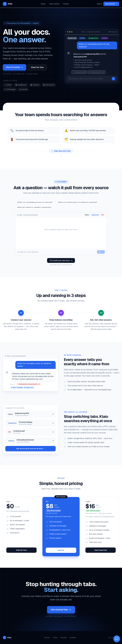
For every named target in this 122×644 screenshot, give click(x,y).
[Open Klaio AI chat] (117, 639)
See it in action (15, 67)
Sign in (99, 4)
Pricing (66, 4)
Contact (73, 638)
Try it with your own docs (61, 260)
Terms (55, 638)
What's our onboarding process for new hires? (35, 202)
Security (64, 638)
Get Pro (61, 550)
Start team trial (101, 550)
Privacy (47, 638)
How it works (54, 4)
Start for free (37, 67)
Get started (111, 4)
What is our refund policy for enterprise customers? (78, 202)
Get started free (61, 610)
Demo (43, 4)
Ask (101, 252)
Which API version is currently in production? (34, 207)
